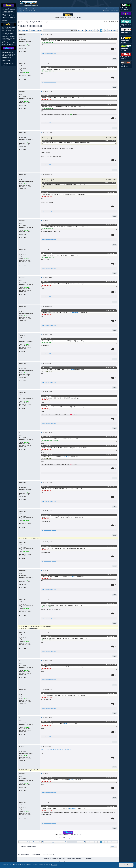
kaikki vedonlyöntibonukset (69, 838)
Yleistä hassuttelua (30, 26)
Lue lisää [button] (54, 865)
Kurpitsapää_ (32, 770)
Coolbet (72, 369)
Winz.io (79, 17)
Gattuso (22, 746)
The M (30, 538)
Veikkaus (66, 724)
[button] (81, 30)
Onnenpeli (23, 35)
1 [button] (94, 30)
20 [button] (99, 30)
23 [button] (106, 30)
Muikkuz (31, 626)
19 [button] (96, 30)
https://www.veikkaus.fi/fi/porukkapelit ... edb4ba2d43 (56, 750)
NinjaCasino (75, 312)
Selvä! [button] (126, 865)
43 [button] (109, 30)
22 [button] (103, 30)
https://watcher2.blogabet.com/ (49, 54)
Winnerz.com (77, 835)
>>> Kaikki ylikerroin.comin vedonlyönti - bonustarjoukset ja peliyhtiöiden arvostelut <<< (68, 858)
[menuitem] (26, 10)
